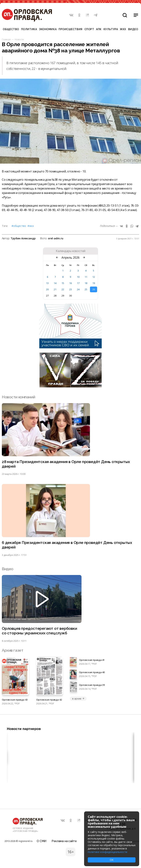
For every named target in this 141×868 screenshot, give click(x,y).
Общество (11, 29)
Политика (29, 29)
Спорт (89, 29)
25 (86, 289)
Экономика (48, 29)
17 (78, 283)
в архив (78, 699)
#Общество (19, 226)
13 (47, 283)
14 (55, 283)
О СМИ (42, 841)
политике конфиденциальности (107, 852)
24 (78, 289)
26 (94, 289)
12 (94, 277)
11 (86, 277)
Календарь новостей (71, 251)
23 (70, 289)
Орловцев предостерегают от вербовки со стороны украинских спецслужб (39, 631)
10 (78, 277)
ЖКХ (123, 29)
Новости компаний (18, 397)
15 (63, 283)
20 (47, 289)
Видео (133, 29)
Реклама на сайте (64, 841)
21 (55, 289)
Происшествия (70, 29)
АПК (99, 29)
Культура (111, 29)
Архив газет (12, 650)
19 (94, 283)
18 (86, 283)
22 (63, 289)
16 (70, 283)
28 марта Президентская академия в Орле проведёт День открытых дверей (66, 464)
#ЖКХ (31, 226)
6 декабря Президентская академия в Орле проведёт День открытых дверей (67, 545)
